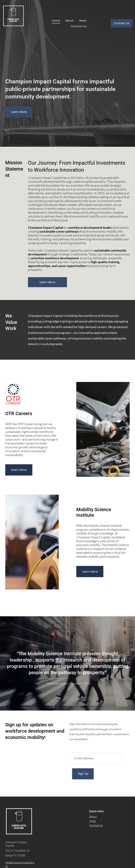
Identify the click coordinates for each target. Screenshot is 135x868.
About (93, 816)
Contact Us (96, 825)
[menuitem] (56, 20)
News (93, 821)
